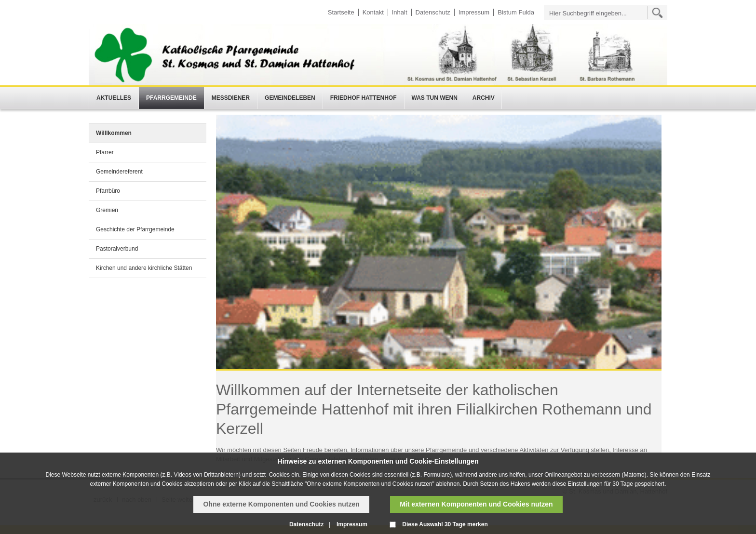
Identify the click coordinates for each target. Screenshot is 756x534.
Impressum (474, 12)
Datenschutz (433, 12)
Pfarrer (105, 152)
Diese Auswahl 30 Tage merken (445, 524)
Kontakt (373, 12)
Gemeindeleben (290, 98)
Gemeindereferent (119, 172)
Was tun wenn (435, 98)
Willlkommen (114, 133)
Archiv (484, 98)
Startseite (341, 12)
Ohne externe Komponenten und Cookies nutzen (281, 504)
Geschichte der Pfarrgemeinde (135, 229)
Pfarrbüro (108, 191)
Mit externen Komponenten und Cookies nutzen (476, 504)
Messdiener (231, 98)
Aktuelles (114, 98)
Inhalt (400, 12)
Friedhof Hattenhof (364, 98)
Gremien (107, 210)
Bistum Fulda (516, 12)
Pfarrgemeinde (171, 98)
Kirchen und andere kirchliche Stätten (144, 268)
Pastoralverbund (117, 249)
